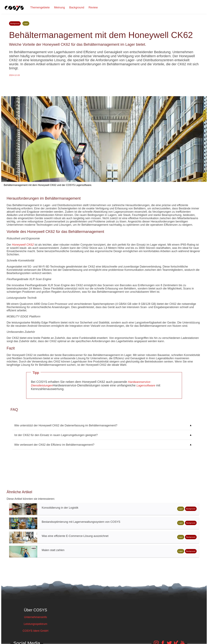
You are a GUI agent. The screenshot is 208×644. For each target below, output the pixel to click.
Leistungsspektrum (35, 624)
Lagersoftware (146, 385)
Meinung (59, 7)
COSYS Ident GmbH (35, 631)
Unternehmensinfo (35, 617)
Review (93, 7)
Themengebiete (40, 7)
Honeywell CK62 (23, 245)
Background (77, 7)
